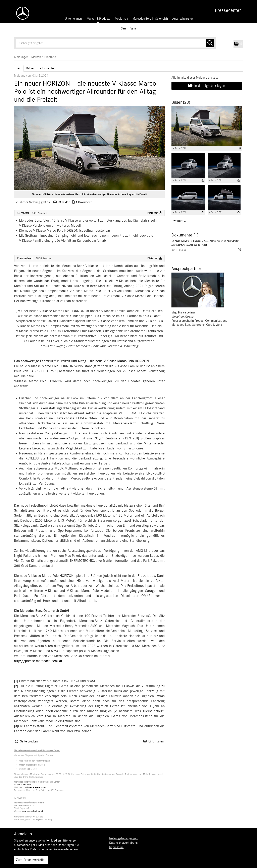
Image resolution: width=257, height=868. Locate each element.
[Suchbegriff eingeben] (115, 43)
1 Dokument (84, 202)
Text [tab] (19, 68)
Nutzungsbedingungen (124, 838)
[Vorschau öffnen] (89, 148)
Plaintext (155, 213)
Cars (124, 28)
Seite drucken (29, 741)
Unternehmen (73, 19)
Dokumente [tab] (46, 68)
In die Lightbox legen (207, 86)
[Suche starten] (210, 43)
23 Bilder (63, 202)
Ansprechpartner (183, 19)
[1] (56, 371)
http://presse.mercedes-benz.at (38, 661)
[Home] (21, 13)
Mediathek (121, 19)
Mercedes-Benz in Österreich (150, 19)
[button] (238, 44)
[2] (30, 484)
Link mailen (156, 741)
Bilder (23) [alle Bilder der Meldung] (181, 102)
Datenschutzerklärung (123, 843)
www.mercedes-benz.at (33, 811)
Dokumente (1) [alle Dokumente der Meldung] (185, 235)
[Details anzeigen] (240, 149)
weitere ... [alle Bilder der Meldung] (180, 221)
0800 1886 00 (24, 785)
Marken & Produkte (99, 19)
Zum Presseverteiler (31, 860)
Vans (134, 28)
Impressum (116, 847)
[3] (155, 489)
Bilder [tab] (30, 68)
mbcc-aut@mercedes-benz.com (33, 787)
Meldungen (21, 57)
